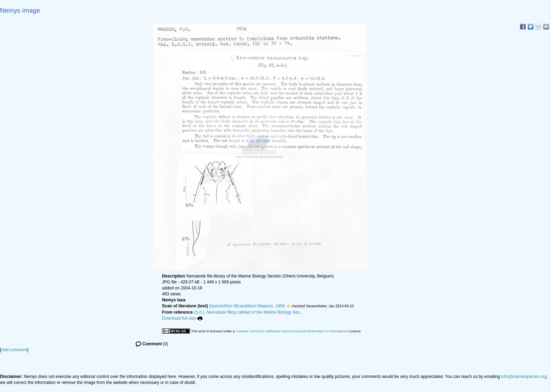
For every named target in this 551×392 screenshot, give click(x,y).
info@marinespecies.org (524, 377)
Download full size (182, 318)
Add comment (14, 350)
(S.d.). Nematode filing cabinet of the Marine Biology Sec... (249, 312)
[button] (288, 306)
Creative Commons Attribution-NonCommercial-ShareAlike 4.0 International (292, 331)
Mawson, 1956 (247, 306)
